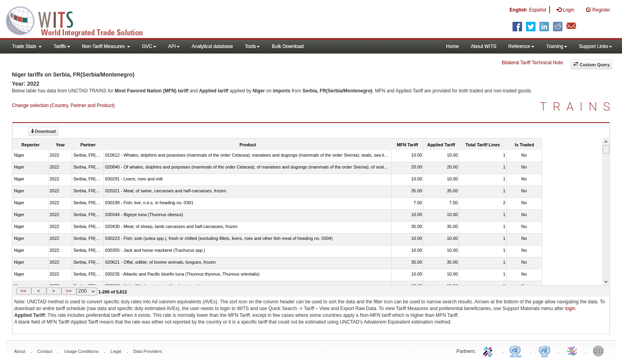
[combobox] (87, 291)
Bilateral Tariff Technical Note (532, 63)
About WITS (484, 46)
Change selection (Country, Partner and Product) (63, 105)
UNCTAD (517, 351)
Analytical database (212, 46)
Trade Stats (27, 46)
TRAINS (578, 106)
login (570, 308)
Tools (252, 46)
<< (23, 291)
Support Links (596, 46)
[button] (24, 291)
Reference (521, 46)
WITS (79, 20)
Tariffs (62, 46)
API (174, 46)
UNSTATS (545, 351)
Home (453, 46)
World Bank (600, 351)
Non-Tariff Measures (106, 46)
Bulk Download (288, 46)
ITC (489, 351)
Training (557, 46)
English (518, 10)
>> (68, 291)
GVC (149, 46)
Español (538, 10)
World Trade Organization (572, 351)
